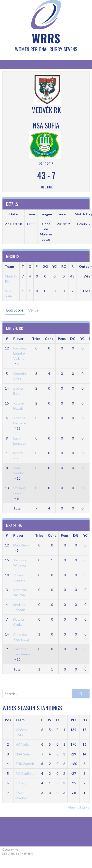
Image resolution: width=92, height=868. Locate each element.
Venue (33, 310)
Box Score (15, 310)
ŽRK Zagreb (25, 764)
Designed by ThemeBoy (18, 853)
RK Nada (22, 744)
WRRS (46, 38)
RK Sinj (21, 783)
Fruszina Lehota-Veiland (20, 353)
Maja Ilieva (21, 545)
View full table (79, 807)
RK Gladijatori (26, 773)
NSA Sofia (23, 754)
